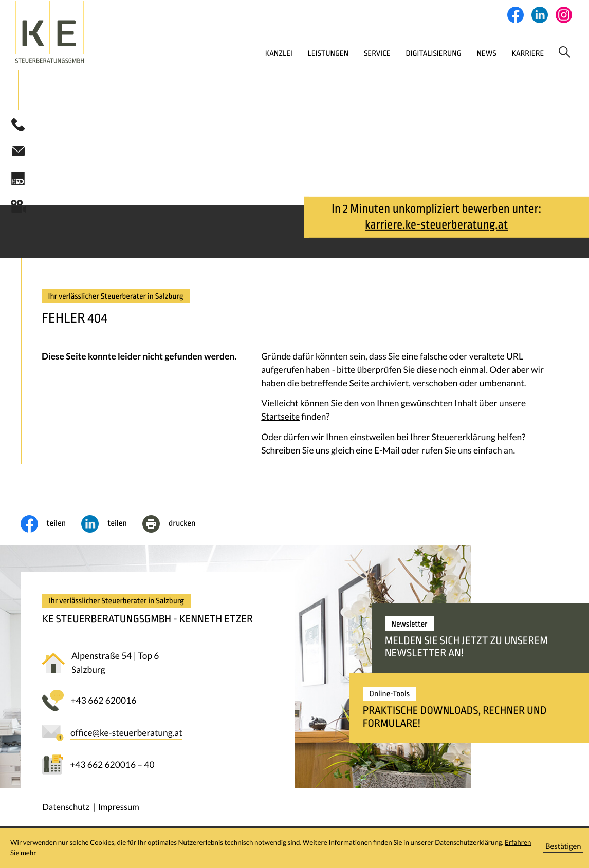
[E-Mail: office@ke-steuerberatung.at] (18, 152)
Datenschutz (66, 808)
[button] (18, 126)
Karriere (505, 53)
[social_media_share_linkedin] (112, 525)
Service (343, 53)
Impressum (119, 808)
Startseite (280, 418)
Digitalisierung (404, 53)
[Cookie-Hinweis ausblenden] (563, 848)
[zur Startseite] (71, 32)
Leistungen (290, 53)
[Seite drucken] (177, 525)
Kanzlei (237, 53)
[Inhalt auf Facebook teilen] (51, 525)
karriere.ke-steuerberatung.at (436, 226)
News (460, 53)
